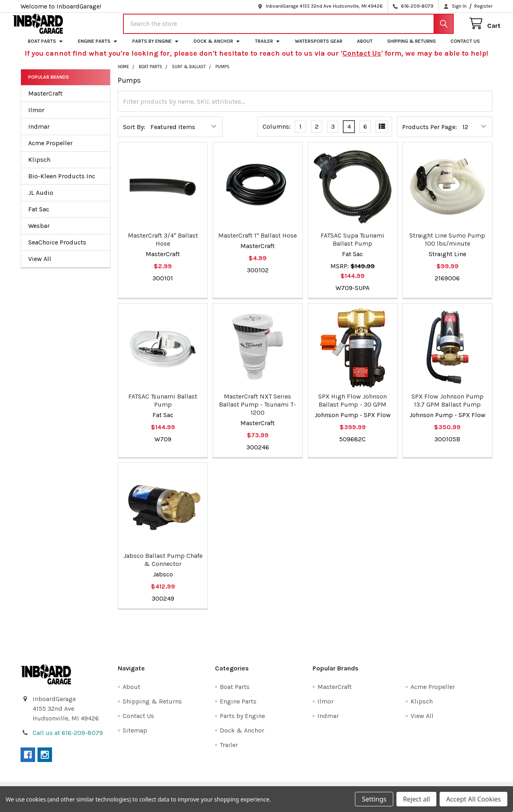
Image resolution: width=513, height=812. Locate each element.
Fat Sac (39, 215)
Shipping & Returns (412, 47)
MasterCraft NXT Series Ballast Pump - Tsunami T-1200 (258, 410)
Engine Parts (98, 47)
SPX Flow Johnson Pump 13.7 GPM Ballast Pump (447, 406)
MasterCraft (45, 99)
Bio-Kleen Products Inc (62, 182)
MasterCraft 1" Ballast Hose (258, 241)
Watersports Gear (319, 47)
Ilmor (36, 116)
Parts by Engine (156, 47)
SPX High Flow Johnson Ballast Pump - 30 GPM (352, 406)
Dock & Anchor (217, 47)
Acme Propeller (50, 149)
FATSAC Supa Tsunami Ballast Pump (352, 245)
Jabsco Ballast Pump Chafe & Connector (163, 566)
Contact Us (465, 47)
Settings (374, 799)
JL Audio (41, 199)
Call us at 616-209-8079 (68, 739)
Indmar (39, 133)
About (365, 47)
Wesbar (39, 232)
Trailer (268, 47)
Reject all (416, 799)
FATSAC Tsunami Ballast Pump (163, 406)
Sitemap (135, 737)
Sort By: (134, 133)
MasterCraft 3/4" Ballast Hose (163, 245)
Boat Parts (46, 47)
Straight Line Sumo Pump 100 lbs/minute (447, 245)
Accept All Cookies (473, 799)
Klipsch (39, 166)
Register (483, 6)
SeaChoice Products (57, 248)
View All (40, 265)
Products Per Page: (430, 133)
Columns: (277, 133)
